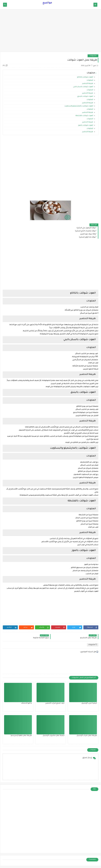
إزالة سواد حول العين (88, 234)
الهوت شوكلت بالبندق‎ (85, 96)
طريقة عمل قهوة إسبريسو (21, 736)
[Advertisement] (50, 32)
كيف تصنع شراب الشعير (55, 703)
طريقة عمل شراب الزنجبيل (87, 736)
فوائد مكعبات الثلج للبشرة (85, 231)
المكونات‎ (90, 80)
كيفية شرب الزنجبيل (89, 703)
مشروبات (93, 56)
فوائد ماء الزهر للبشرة (87, 237)
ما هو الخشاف (26, 703)
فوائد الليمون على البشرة (86, 228)
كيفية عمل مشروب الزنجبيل (54, 736)
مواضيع (47, 3)
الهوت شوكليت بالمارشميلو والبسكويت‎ (79, 106)
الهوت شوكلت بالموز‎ (86, 125)
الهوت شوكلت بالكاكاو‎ (85, 77)
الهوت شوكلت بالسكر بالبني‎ (83, 87)
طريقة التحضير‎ (88, 84)
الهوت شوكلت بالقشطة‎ (84, 116)
